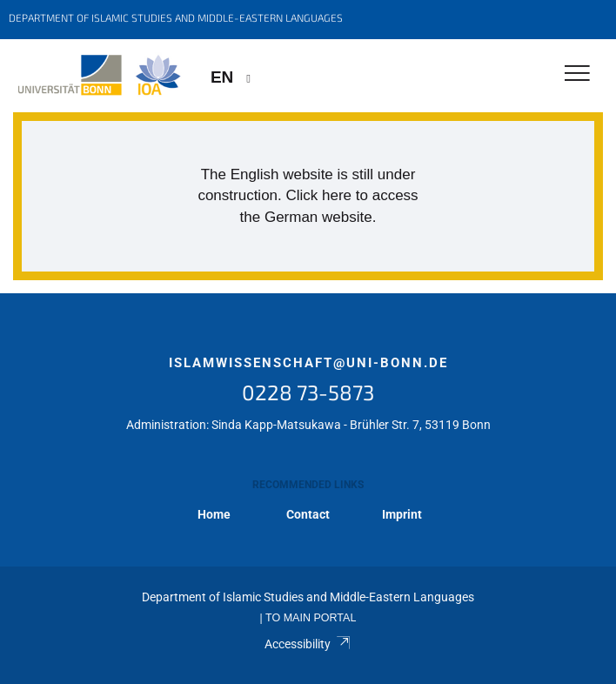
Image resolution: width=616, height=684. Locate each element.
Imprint (402, 514)
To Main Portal (311, 618)
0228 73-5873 (308, 392)
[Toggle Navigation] (577, 74)
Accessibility (308, 644)
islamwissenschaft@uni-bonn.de (308, 363)
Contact (308, 514)
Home (214, 514)
